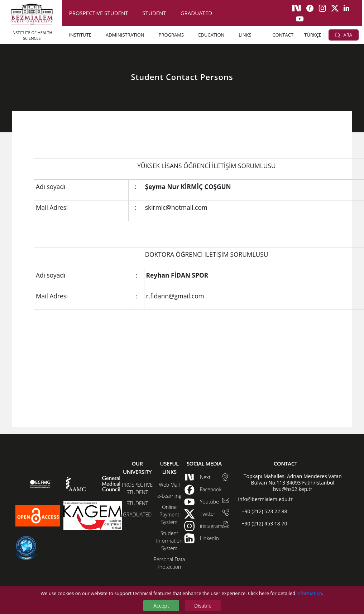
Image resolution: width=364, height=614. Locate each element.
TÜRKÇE (313, 35)
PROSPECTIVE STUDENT (99, 13)
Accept (161, 606)
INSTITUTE (80, 35)
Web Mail (169, 485)
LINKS (245, 35)
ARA (344, 35)
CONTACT (283, 35)
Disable (203, 606)
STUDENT (154, 13)
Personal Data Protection (169, 563)
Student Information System (169, 541)
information (310, 593)
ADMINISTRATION (125, 35)
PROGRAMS (171, 35)
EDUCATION (211, 35)
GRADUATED (196, 13)
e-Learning (169, 496)
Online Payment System (169, 514)
